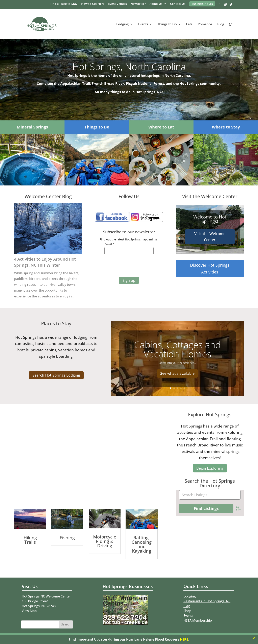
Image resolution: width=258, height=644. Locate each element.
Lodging (122, 25)
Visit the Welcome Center (210, 237)
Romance (205, 25)
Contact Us (178, 4)
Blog (221, 25)
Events (143, 25)
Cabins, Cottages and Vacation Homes (177, 349)
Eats (189, 25)
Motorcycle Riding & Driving (105, 541)
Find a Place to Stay (64, 4)
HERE (184, 639)
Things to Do (167, 25)
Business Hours (202, 4)
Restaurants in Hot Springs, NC (207, 601)
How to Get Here (93, 4)
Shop (187, 611)
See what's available (177, 373)
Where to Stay (226, 127)
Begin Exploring (210, 468)
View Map (29, 611)
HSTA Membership (198, 620)
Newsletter (138, 4)
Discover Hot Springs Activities (210, 269)
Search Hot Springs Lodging (56, 375)
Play (187, 606)
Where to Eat (161, 127)
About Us (156, 4)
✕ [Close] (254, 638)
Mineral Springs (32, 127)
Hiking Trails (30, 540)
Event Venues (118, 4)
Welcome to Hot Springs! (210, 219)
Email (109, 244)
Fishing (67, 537)
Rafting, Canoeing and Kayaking (142, 544)
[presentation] (126, 266)
